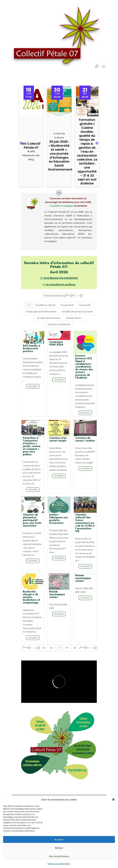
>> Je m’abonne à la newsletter (59, 278)
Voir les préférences (59, 856)
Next (97, 143)
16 (59, 648)
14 (43, 648)
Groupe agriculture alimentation (41, 311)
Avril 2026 (59, 272)
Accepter (59, 839)
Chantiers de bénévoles (59, 324)
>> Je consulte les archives (59, 284)
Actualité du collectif (45, 305)
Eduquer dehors (74, 318)
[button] (113, 799)
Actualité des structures (49, 318)
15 (51, 648)
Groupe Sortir (67, 305)
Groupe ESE (85, 305)
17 (67, 648)
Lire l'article (33, 386)
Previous (21, 143)
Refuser (59, 848)
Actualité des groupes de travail (77, 311)
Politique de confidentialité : (59, 864)
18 (75, 648)
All (29, 305)
